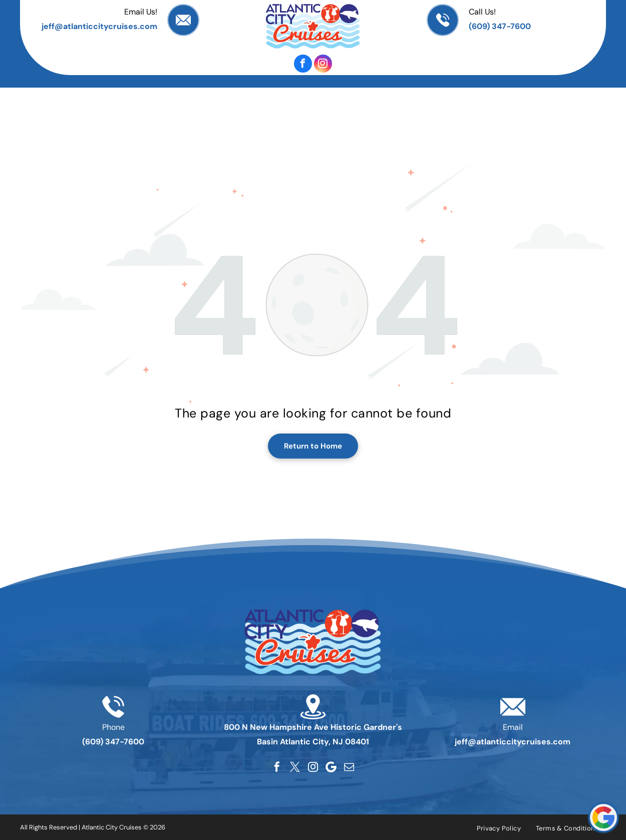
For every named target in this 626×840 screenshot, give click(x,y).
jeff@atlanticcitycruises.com (99, 26)
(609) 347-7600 (500, 26)
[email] (349, 767)
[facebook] (303, 64)
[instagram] (323, 64)
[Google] (331, 767)
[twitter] (295, 767)
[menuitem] (69, 93)
